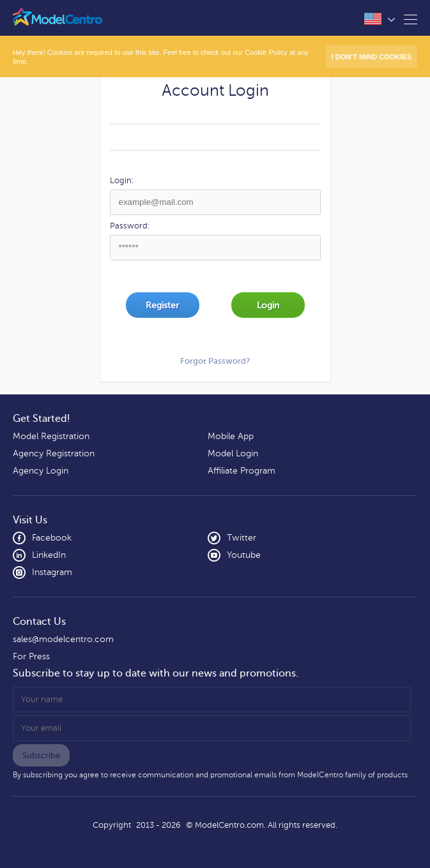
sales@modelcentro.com (63, 639)
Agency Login (41, 471)
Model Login (233, 453)
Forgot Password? (215, 361)
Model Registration (51, 436)
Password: (130, 226)
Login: (122, 181)
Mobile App (231, 436)
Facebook (42, 538)
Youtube (234, 555)
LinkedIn (39, 555)
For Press (31, 656)
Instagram (42, 572)
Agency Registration (54, 453)
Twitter (232, 538)
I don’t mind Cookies (372, 57)
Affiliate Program (242, 471)
